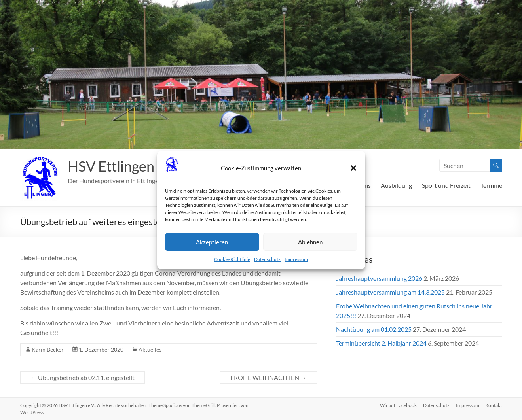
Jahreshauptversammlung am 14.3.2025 (390, 292)
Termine (491, 185)
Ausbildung (396, 185)
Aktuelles (150, 349)
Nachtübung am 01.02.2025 (374, 329)
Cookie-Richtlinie (232, 259)
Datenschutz (267, 259)
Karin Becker (48, 349)
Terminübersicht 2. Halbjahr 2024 (381, 343)
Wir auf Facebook (398, 405)
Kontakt (494, 405)
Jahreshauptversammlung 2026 (379, 278)
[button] (353, 168)
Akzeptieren (212, 242)
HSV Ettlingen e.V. (123, 166)
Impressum (296, 259)
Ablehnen (310, 242)
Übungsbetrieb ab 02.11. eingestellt (83, 377)
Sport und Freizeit (446, 185)
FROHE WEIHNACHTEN (269, 377)
